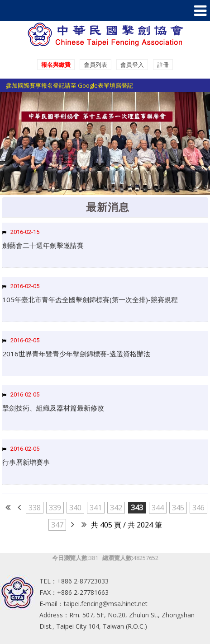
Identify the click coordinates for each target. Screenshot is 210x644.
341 (96, 508)
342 (116, 508)
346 (198, 508)
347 (57, 525)
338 (35, 508)
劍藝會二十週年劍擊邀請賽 (43, 245)
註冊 (163, 65)
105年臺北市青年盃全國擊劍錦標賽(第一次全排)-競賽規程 (90, 299)
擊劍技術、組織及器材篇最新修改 (53, 408)
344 (158, 508)
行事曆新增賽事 (26, 462)
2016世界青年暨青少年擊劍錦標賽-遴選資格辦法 (76, 354)
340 (75, 508)
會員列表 (95, 65)
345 (178, 508)
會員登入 (132, 65)
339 (55, 508)
